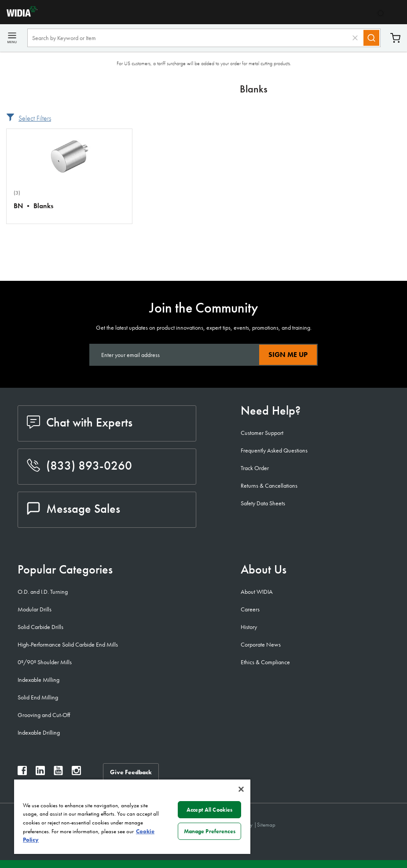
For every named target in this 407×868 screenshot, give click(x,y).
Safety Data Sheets (263, 503)
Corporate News (261, 644)
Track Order (255, 468)
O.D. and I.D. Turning (43, 592)
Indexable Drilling (39, 732)
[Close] (241, 789)
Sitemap (266, 825)
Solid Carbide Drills (40, 627)
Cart (395, 38)
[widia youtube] (58, 773)
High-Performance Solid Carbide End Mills (68, 644)
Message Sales (73, 509)
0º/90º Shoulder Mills (45, 662)
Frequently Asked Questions (274, 450)
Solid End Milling (38, 697)
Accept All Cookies (209, 810)
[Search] (371, 38)
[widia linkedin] (40, 773)
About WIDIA (257, 592)
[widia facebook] (22, 773)
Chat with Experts (80, 422)
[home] (19, 14)
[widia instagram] (76, 773)
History (249, 627)
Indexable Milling (38, 680)
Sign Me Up (288, 355)
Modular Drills (35, 609)
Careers (250, 609)
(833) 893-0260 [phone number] (79, 465)
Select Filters (35, 118)
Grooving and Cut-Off (44, 715)
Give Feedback (131, 772)
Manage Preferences (210, 831)
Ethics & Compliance (265, 662)
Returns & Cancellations (269, 485)
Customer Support (262, 433)
